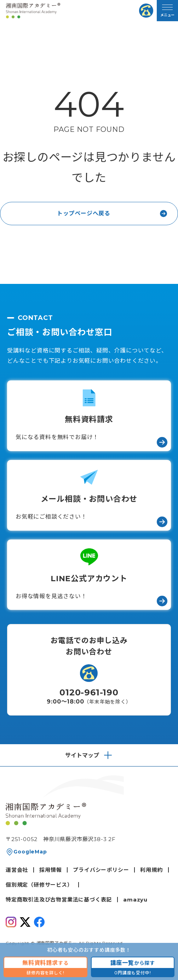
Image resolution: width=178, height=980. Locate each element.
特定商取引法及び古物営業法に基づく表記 (59, 900)
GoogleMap (30, 852)
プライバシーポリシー (101, 870)
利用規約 (151, 870)
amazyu (135, 900)
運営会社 (17, 870)
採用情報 (50, 870)
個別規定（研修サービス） (39, 885)
